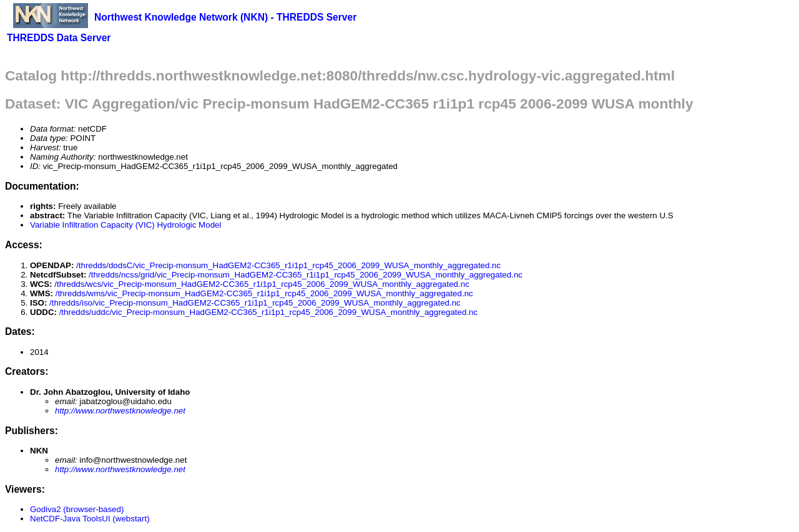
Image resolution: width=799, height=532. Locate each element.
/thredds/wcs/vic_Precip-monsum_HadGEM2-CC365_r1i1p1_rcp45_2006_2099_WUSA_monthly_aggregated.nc (262, 284)
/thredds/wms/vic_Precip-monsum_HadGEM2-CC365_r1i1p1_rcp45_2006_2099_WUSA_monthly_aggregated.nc (264, 293)
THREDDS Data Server (59, 38)
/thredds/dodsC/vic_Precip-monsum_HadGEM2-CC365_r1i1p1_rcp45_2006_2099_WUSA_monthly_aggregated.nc (288, 265)
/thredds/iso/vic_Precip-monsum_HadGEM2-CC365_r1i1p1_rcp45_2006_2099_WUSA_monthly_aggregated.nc (255, 303)
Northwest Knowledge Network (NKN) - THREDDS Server (225, 17)
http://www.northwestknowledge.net (120, 411)
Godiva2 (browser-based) (77, 509)
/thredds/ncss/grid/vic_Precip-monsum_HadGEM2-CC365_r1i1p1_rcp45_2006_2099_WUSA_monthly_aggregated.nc (306, 275)
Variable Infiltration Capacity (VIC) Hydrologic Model (125, 225)
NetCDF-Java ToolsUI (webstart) (90, 519)
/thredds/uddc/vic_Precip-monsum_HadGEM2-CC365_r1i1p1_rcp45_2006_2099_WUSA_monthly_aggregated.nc (269, 312)
